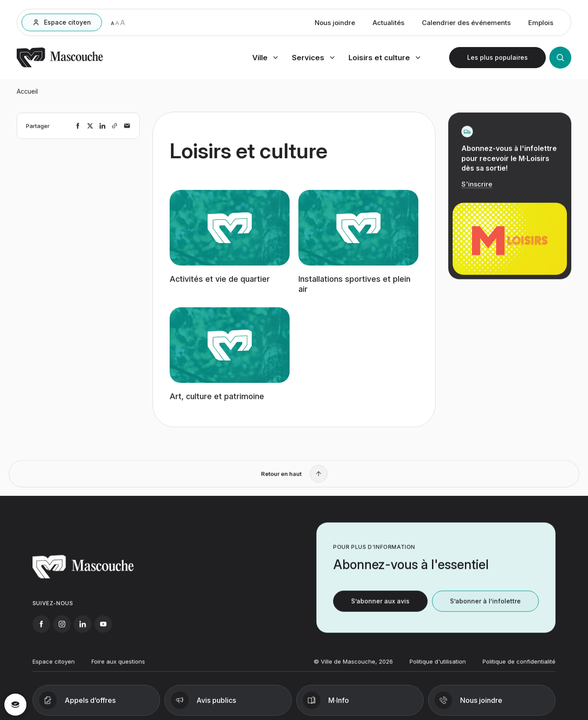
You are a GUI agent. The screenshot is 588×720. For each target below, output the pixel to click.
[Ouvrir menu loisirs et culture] (384, 58)
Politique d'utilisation (438, 669)
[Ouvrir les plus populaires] (497, 58)
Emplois (541, 24)
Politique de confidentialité (519, 669)
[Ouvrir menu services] (313, 58)
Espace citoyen (54, 669)
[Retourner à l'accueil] (60, 66)
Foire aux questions (118, 669)
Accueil (27, 95)
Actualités (388, 24)
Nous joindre (335, 24)
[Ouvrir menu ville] (265, 58)
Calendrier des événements (466, 24)
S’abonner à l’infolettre (485, 608)
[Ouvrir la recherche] (560, 58)
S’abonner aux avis (380, 608)
